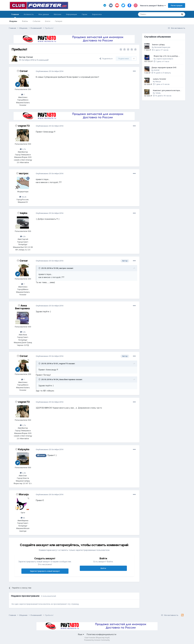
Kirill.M (157, 70)
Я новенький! (43, 60)
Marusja (24, 494)
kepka (24, 213)
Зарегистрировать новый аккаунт (45, 571)
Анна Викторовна (22, 307)
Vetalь (158, 93)
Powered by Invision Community (97, 640)
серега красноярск (165, 59)
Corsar (30, 57)
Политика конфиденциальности (101, 634)
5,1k (23, 332)
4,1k (23, 236)
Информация (72, 14)
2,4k (23, 473)
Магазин (58, 14)
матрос (24, 173)
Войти (103, 568)
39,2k (23, 197)
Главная (15, 16)
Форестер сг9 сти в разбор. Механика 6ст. (166, 56)
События (36, 21)
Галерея (59, 21)
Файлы (25, 21)
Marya (158, 81)
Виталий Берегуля (162, 47)
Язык (81, 634)
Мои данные (44, 14)
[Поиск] (151, 14)
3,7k (23, 149)
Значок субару (158, 45)
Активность (29, 14)
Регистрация (177, 5)
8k (23, 518)
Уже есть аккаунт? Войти (153, 6)
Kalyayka (24, 449)
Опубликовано (50, 71)
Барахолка (97, 14)
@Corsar (41, 455)
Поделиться (106, 59)
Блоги (48, 21)
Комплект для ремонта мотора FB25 (166, 91)
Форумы (13, 21)
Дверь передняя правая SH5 (164, 67)
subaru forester (160, 79)
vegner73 (24, 126)
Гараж (85, 14)
